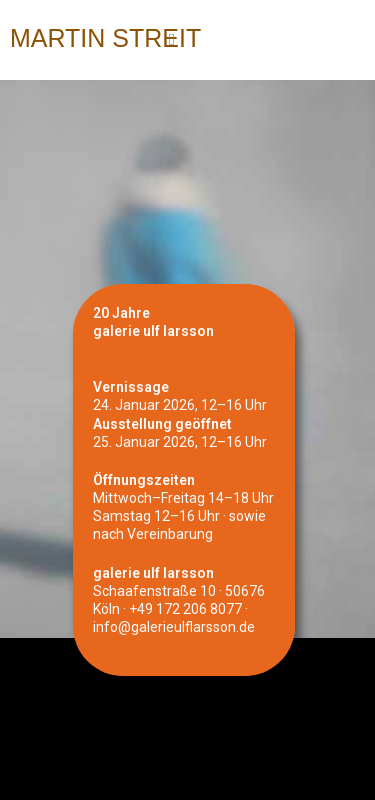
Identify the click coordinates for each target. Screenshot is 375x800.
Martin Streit (105, 38)
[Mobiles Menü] (172, 40)
